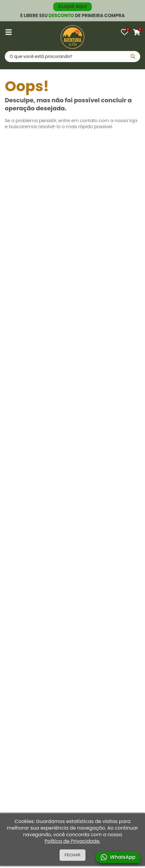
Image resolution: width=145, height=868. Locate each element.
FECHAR (73, 855)
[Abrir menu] (8, 32)
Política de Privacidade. (72, 841)
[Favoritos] (125, 32)
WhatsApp (118, 857)
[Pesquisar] (133, 57)
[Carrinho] (137, 32)
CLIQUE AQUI (72, 6)
